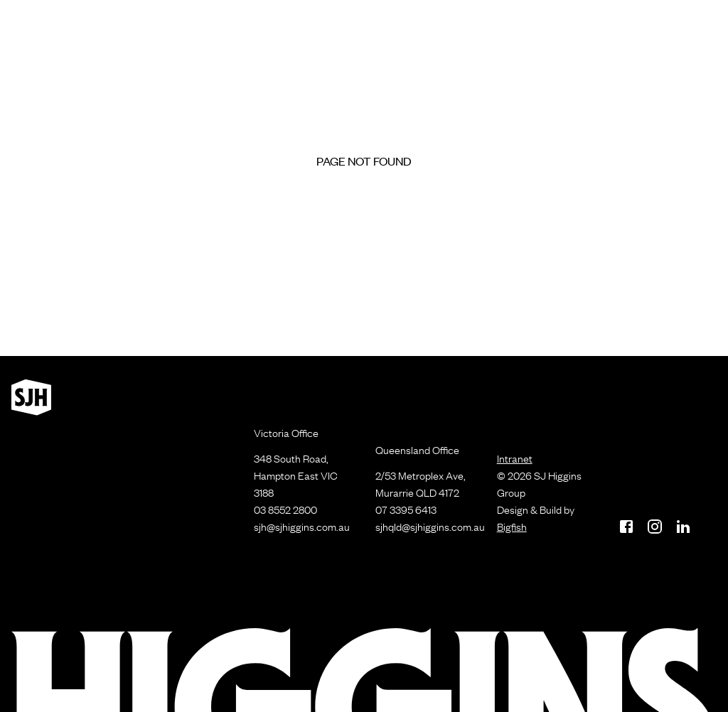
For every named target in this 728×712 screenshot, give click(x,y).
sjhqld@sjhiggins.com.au (430, 527)
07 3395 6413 (406, 509)
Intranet (515, 458)
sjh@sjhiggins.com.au (302, 527)
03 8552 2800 (285, 509)
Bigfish (512, 527)
